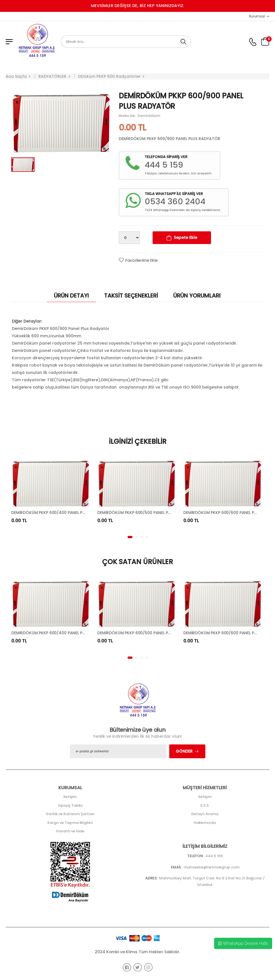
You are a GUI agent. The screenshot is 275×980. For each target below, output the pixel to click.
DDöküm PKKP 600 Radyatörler (109, 76)
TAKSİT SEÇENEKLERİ (131, 296)
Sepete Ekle (185, 238)
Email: (177, 867)
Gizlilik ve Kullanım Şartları (70, 814)
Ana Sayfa (16, 76)
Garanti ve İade (70, 831)
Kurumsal (257, 16)
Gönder (184, 751)
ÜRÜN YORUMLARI (197, 296)
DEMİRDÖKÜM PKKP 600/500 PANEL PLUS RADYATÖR (147, 513)
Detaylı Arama (205, 814)
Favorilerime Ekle (141, 260)
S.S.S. (205, 805)
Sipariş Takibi (70, 805)
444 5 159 (214, 856)
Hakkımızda (205, 823)
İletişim (70, 797)
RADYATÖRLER (52, 76)
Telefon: (196, 856)
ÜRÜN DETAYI (71, 296)
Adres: (151, 878)
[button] (130, 537)
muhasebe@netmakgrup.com (212, 867)
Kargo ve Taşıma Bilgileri (70, 823)
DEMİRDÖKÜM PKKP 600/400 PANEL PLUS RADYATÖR (61, 513)
